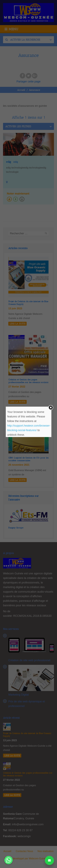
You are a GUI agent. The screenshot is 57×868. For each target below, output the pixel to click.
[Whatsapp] (9, 860)
